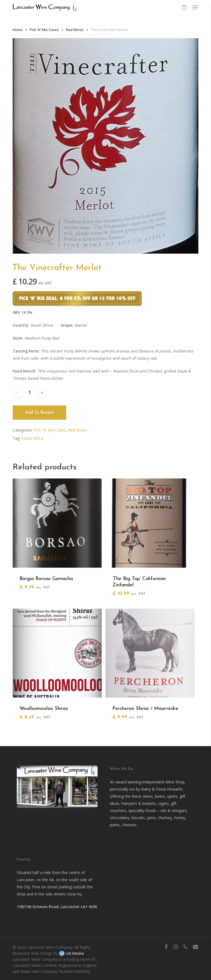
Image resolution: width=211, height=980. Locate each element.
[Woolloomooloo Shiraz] (57, 653)
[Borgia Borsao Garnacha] (57, 523)
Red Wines (75, 30)
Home (18, 30)
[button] (195, 7)
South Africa (32, 438)
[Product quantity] (30, 392)
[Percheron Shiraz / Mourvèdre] (150, 653)
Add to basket (39, 413)
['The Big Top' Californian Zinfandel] (150, 523)
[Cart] (184, 7)
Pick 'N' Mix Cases (44, 30)
